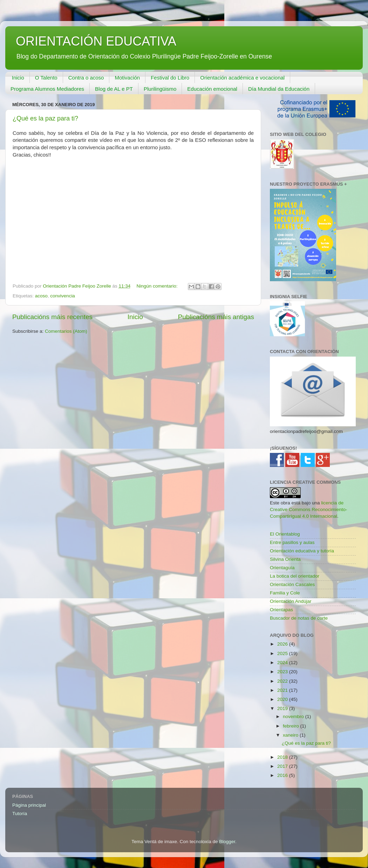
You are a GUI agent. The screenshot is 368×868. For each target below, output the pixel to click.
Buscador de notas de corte (299, 618)
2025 (283, 653)
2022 (283, 681)
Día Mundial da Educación (279, 89)
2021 (283, 690)
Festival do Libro (170, 78)
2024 (283, 663)
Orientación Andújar (291, 601)
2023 (283, 672)
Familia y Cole (285, 593)
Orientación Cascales (292, 584)
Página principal (29, 805)
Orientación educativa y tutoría (302, 551)
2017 (283, 766)
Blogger (227, 842)
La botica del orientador (295, 576)
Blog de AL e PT (114, 89)
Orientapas (281, 610)
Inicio (18, 78)
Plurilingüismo (160, 89)
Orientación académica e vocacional (242, 78)
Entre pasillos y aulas (292, 542)
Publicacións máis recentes (52, 317)
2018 (283, 757)
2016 (283, 775)
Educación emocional (212, 89)
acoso (41, 296)
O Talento (46, 78)
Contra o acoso (86, 78)
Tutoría (20, 814)
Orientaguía (282, 568)
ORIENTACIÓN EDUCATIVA (96, 41)
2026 (283, 644)
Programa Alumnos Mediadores (47, 89)
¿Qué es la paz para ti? (45, 118)
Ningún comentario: (158, 286)
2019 (283, 708)
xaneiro (291, 735)
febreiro (292, 726)
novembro (294, 717)
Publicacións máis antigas (216, 317)
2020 (283, 699)
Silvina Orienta (285, 559)
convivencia (63, 296)
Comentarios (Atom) (66, 331)
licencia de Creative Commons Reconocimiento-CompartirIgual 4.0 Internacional (309, 509)
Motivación (127, 78)
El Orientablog (285, 534)
